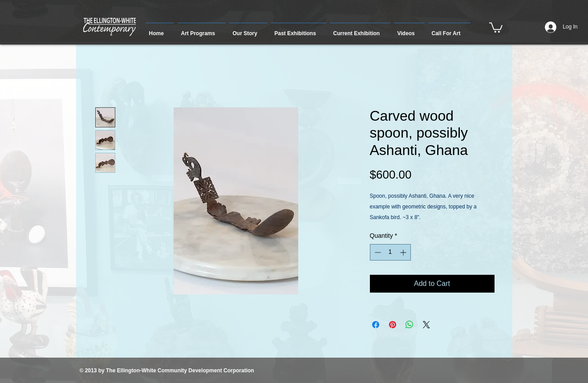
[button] (202, 29)
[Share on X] (426, 325)
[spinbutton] (390, 252)
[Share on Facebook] (376, 325)
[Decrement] (377, 252)
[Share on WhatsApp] (410, 325)
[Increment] (404, 252)
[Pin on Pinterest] (393, 325)
